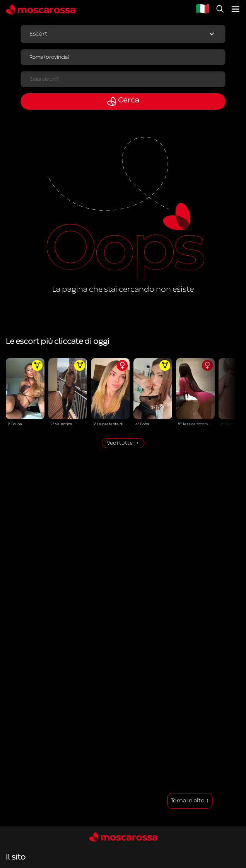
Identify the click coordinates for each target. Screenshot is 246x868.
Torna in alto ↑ (190, 801)
